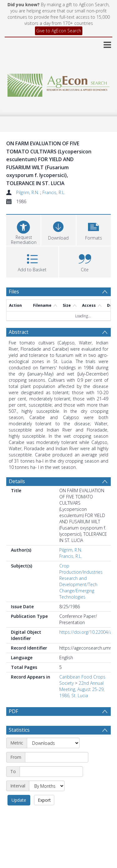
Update (19, 815)
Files (14, 292)
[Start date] (57, 772)
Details (17, 481)
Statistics (19, 745)
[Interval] (47, 801)
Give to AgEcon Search (59, 31)
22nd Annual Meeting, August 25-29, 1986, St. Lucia (82, 689)
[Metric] (53, 758)
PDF (13, 711)
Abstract (19, 332)
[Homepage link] (59, 84)
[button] (94, 229)
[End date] (51, 786)
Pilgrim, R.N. (28, 192)
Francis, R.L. (54, 192)
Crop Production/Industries (81, 569)
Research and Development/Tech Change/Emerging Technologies (78, 588)
